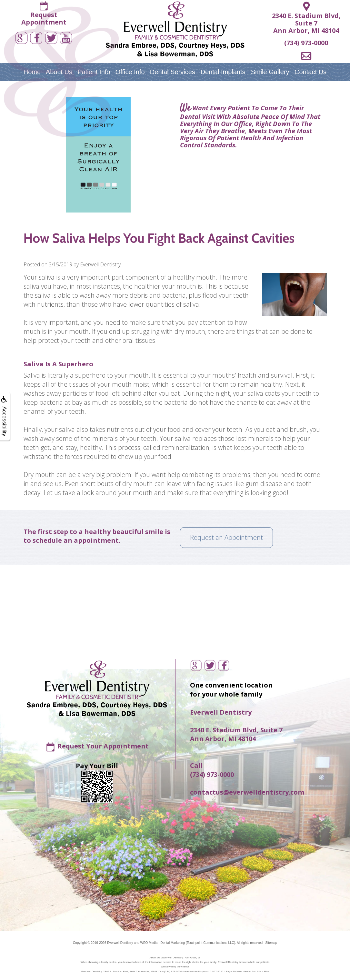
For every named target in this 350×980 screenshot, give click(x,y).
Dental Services (173, 72)
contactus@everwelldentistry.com (247, 792)
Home (32, 72)
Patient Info (94, 72)
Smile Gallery (270, 72)
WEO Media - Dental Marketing (162, 943)
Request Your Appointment (103, 746)
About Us (59, 72)
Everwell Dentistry (120, 943)
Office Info (130, 72)
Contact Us (310, 72)
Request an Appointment (226, 537)
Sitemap (271, 943)
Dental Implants (223, 72)
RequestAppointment (44, 18)
